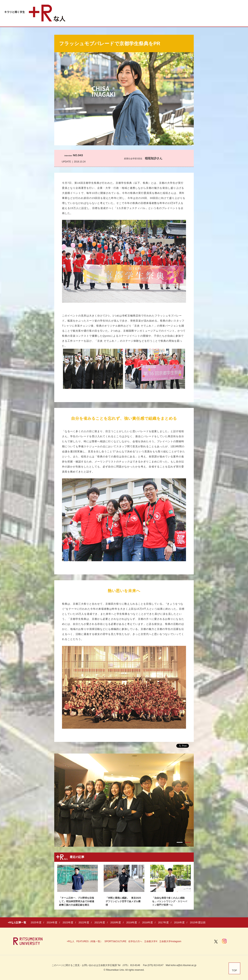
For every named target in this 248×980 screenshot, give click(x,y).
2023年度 (68, 922)
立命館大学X (151, 941)
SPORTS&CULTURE (115, 941)
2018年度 (148, 922)
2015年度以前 (198, 922)
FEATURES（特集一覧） (89, 941)
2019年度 (132, 922)
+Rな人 (71, 941)
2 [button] (188, 842)
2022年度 (84, 922)
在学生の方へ (135, 941)
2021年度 (100, 922)
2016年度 (179, 922)
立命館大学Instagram (170, 941)
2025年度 (36, 922)
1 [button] (180, 842)
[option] (124, 800)
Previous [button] (61, 802)
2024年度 (52, 922)
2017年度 (163, 922)
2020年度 (116, 922)
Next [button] (187, 802)
